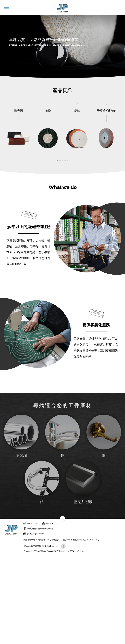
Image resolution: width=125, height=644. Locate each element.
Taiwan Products (47, 551)
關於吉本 (56, 540)
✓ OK (76, 642)
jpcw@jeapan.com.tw (34, 534)
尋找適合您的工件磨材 (62, 405)
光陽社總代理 (29, 540)
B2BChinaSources (77, 551)
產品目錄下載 (79, 540)
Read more (6, 590)
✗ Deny (4, 567)
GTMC (37, 551)
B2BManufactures (62, 551)
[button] (57, 161)
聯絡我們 (66, 540)
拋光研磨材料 (44, 540)
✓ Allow (4, 564)
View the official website (24, 590)
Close (3, 558)
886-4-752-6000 (32, 524)
